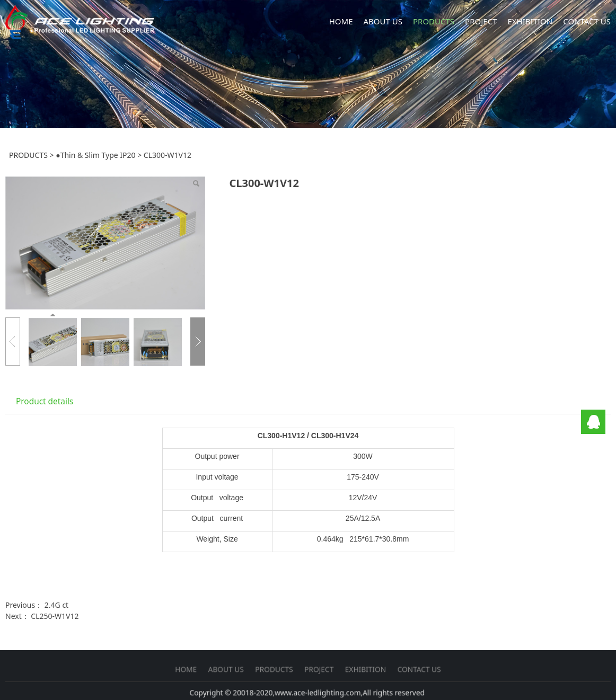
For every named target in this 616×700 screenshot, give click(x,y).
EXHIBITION (530, 21)
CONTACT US (587, 21)
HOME (341, 21)
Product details (45, 401)
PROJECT (481, 21)
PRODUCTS (434, 21)
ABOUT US (383, 21)
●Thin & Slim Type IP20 (95, 155)
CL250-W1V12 (55, 616)
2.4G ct (56, 605)
